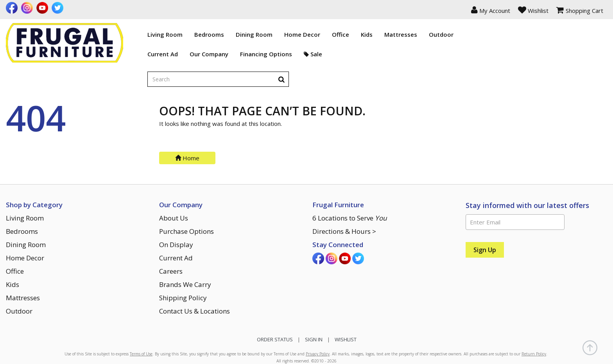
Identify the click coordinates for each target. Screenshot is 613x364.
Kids (327, 34)
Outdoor (402, 34)
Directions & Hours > (344, 200)
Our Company (169, 54)
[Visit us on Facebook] (13, 8)
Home (187, 127)
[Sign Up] (485, 219)
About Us (174, 187)
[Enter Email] (515, 191)
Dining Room (215, 34)
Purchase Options (186, 200)
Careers (171, 240)
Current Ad (123, 54)
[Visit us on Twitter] (58, 8)
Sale (273, 54)
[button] (491, 10)
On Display (176, 214)
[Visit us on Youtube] (43, 8)
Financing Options (227, 54)
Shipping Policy (183, 267)
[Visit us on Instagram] (28, 8)
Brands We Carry (185, 254)
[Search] (600, 35)
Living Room (125, 34)
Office (301, 34)
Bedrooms (170, 34)
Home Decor (263, 34)
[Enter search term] (529, 35)
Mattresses (361, 34)
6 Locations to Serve (350, 187)
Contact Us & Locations (194, 280)
